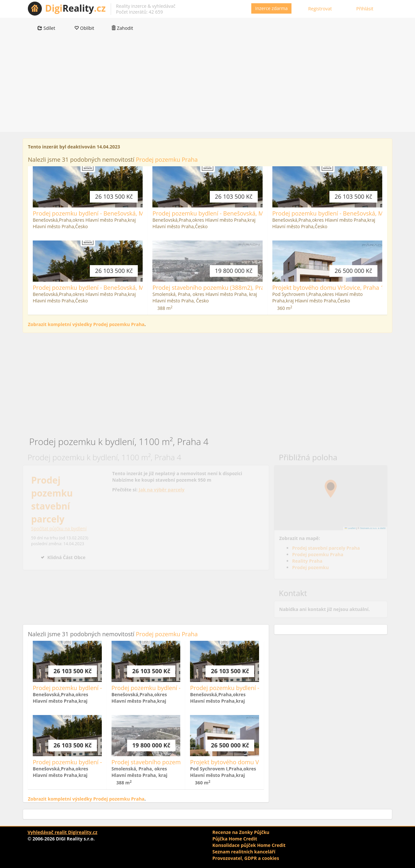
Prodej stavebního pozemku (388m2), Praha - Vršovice (225, 287)
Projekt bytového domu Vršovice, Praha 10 (330, 287)
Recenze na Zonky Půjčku (241, 832)
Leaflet (350, 528)
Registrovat (320, 9)
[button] (331, 489)
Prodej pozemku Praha (167, 159)
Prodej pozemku (310, 567)
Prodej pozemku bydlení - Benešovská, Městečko (99, 213)
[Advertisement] (207, 87)
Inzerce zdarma (271, 8)
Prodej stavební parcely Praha (326, 548)
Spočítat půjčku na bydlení (59, 528)
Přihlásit (365, 9)
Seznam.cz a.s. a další (373, 528)
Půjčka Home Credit (235, 839)
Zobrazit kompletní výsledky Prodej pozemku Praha (86, 324)
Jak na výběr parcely (162, 490)
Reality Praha (307, 561)
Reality (75, 8)
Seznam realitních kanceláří (244, 852)
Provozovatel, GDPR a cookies (246, 858)
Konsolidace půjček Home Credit (249, 845)
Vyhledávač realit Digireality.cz (62, 832)
